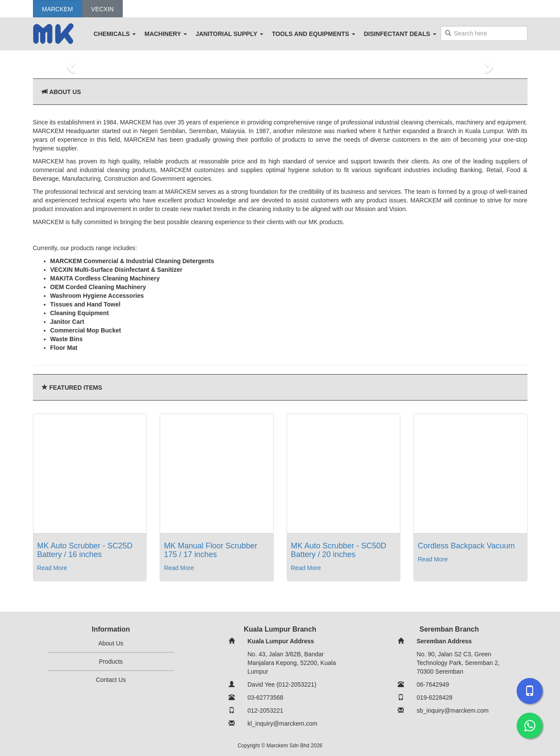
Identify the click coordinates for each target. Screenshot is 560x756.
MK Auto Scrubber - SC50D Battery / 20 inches (339, 550)
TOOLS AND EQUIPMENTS (314, 34)
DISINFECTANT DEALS (400, 34)
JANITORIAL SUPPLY (229, 34)
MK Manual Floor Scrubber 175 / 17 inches (211, 550)
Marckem (58, 9)
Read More (52, 568)
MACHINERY (166, 34)
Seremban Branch (449, 629)
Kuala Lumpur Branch (280, 629)
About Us (65, 92)
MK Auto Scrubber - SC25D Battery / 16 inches (85, 550)
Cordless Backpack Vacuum (466, 546)
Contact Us (111, 680)
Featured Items (75, 388)
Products (111, 661)
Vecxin (102, 9)
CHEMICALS (115, 34)
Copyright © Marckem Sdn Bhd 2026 (280, 746)
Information (111, 629)
